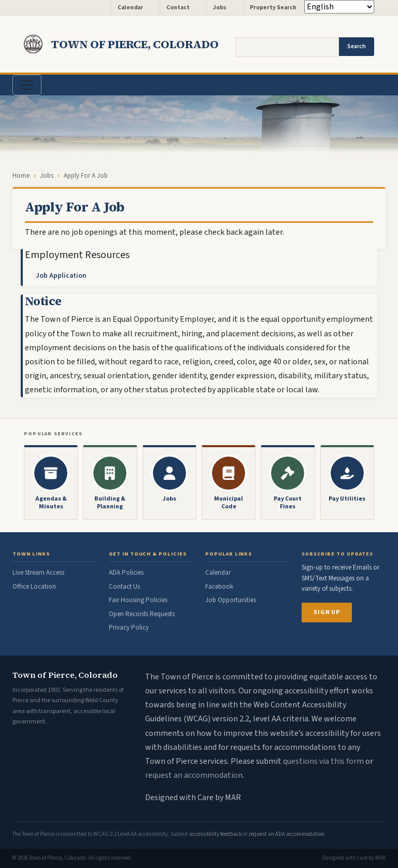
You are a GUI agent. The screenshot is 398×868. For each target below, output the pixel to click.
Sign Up (327, 612)
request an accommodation (194, 775)
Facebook (219, 587)
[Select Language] (339, 7)
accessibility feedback (216, 834)
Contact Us (124, 587)
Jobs (220, 8)
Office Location (34, 587)
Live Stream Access (38, 573)
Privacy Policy (129, 628)
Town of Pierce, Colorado (135, 44)
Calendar (130, 8)
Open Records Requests (142, 614)
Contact (178, 8)
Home (21, 176)
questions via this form (323, 761)
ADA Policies (126, 573)
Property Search (273, 8)
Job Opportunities (231, 600)
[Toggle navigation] (27, 85)
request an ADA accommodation (287, 834)
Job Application (61, 275)
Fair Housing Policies (138, 600)
